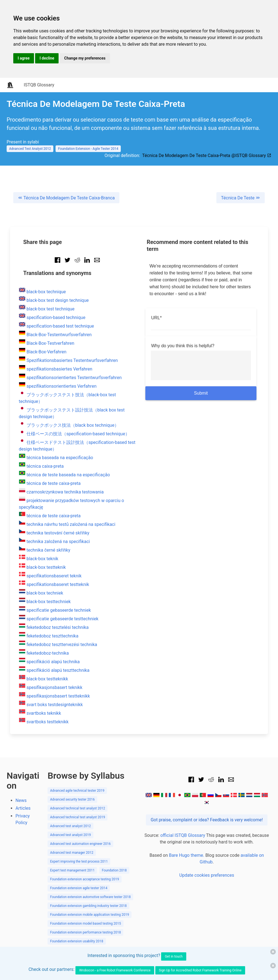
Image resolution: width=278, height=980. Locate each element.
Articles (23, 808)
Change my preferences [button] (85, 58)
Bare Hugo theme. (187, 855)
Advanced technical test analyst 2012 (78, 808)
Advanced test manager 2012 (72, 853)
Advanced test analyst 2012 (70, 826)
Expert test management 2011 (72, 870)
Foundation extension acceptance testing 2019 (85, 879)
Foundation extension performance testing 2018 (85, 932)
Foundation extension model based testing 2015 (86, 924)
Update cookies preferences (207, 875)
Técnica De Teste (241, 198)
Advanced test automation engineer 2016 (80, 844)
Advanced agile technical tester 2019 (77, 791)
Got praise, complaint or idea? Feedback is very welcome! (207, 820)
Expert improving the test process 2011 (79, 861)
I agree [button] (24, 58)
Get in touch (174, 956)
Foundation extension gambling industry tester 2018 (88, 906)
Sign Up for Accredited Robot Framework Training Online (200, 970)
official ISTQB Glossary (183, 835)
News (21, 800)
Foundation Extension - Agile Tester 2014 (88, 149)
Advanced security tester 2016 (72, 799)
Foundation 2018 (114, 870)
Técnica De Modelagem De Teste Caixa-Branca (66, 198)
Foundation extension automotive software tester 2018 (90, 897)
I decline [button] (47, 58)
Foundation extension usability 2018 (77, 941)
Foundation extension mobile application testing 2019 (90, 915)
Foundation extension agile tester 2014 (79, 888)
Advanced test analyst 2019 (70, 835)
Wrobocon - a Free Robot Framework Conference (115, 970)
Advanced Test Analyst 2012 (30, 149)
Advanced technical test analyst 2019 (78, 817)
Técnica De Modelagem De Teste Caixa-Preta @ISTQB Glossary (207, 155)
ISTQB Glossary (39, 85)
